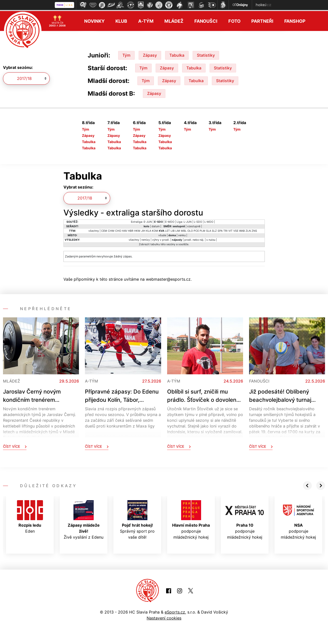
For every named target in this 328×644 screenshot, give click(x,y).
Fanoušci (206, 20)
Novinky (94, 20)
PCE (196, 230)
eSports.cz (175, 611)
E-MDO (170, 221)
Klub (121, 20)
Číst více (15, 445)
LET (167, 230)
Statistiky (206, 54)
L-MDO (209, 221)
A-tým (146, 20)
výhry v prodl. (161, 239)
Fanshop (295, 20)
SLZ (214, 230)
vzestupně (194, 225)
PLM (202, 230)
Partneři (262, 20)
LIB (173, 230)
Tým (126, 54)
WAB (242, 230)
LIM (178, 230)
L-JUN (188, 221)
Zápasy (150, 54)
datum (156, 225)
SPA (220, 230)
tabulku (155, 243)
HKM (137, 230)
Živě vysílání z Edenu (84, 519)
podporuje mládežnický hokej (191, 519)
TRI (225, 230)
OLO (190, 230)
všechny (94, 230)
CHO (118, 230)
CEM (104, 230)
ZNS (254, 230)
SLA (209, 230)
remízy (146, 239)
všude (162, 234)
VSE (236, 230)
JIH (143, 230)
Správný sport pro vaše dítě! (137, 519)
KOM (155, 230)
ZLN (248, 230)
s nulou (211, 239)
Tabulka (177, 54)
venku (182, 234)
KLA (149, 230)
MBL (184, 230)
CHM (111, 230)
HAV (125, 230)
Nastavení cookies (164, 617)
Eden (30, 516)
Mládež (174, 20)
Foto (234, 20)
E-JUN (148, 221)
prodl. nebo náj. (194, 239)
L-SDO (198, 221)
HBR (131, 230)
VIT (230, 230)
